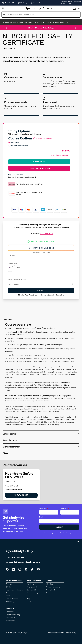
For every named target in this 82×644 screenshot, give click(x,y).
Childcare (10, 596)
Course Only (15, 142)
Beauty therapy (12, 599)
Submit (41, 290)
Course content (41, 434)
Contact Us (10, 612)
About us (50, 584)
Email (10, 271)
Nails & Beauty (34, 22)
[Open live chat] (36, 3)
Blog (28, 599)
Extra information (41, 447)
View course (21, 495)
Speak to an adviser (39, 168)
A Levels (6, 22)
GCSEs (13, 22)
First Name (44, 509)
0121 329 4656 (47, 233)
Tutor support (32, 587)
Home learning (32, 593)
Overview (41, 319)
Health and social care (14, 590)
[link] (21, 485)
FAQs (41, 453)
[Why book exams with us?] (43, 138)
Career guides (32, 590)
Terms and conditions (56, 633)
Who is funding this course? (17, 280)
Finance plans (32, 596)
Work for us (10, 618)
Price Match (10, 621)
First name (12, 255)
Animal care (11, 593)
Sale (43, 22)
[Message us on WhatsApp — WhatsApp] (23, 3)
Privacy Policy (71, 633)
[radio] (9, 142)
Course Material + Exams (19, 146)
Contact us (64, 22)
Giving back (51, 590)
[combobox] (41, 284)
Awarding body (41, 440)
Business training (52, 22)
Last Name (64, 509)
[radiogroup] (39, 144)
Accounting (10, 602)
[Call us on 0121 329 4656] (8, 3)
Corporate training (13, 615)
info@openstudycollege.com (26, 562)
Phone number (13, 263)
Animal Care (22, 22)
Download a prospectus (55, 593)
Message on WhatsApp (41, 242)
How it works (31, 584)
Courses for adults (53, 587)
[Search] (42, 14)
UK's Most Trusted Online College (41, 28)
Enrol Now (39, 162)
